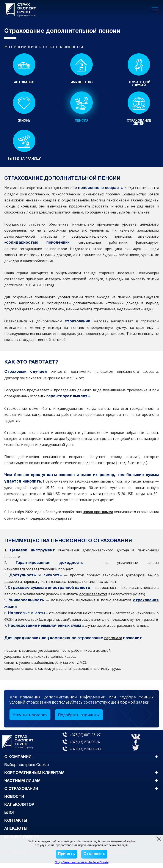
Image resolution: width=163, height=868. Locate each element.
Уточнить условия (30, 720)
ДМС (81, 668)
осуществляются (93, 599)
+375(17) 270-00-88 (82, 755)
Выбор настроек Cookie (27, 770)
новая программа (98, 517)
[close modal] (159, 839)
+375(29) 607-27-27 (82, 741)
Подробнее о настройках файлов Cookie (82, 863)
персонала (113, 643)
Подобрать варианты (79, 720)
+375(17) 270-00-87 (82, 748)
